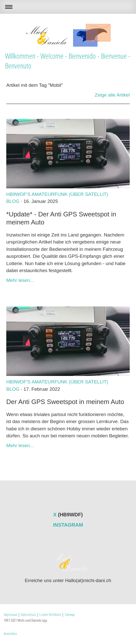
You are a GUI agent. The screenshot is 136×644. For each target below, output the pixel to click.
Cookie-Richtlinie (50, 614)
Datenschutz (28, 614)
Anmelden (10, 633)
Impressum (11, 614)
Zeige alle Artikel (112, 95)
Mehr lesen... (20, 280)
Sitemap (70, 614)
